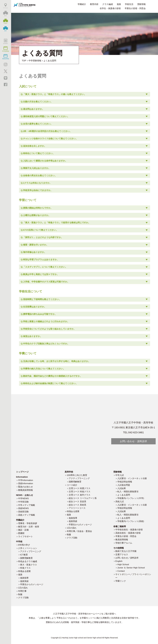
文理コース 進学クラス (80, 495)
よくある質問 (124, 495)
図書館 (21, 533)
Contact (121, 571)
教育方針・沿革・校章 (29, 527)
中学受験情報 (35, 61)
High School (123, 564)
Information (22, 477)
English (119, 561)
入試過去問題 (124, 485)
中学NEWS (23, 498)
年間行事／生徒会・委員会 (79, 531)
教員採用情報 (122, 540)
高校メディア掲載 (27, 515)
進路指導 (24, 578)
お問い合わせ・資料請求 (133, 441)
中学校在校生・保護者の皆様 (129, 530)
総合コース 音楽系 (77, 502)
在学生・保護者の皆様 (110, 8)
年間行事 (22, 591)
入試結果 (122, 488)
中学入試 (120, 475)
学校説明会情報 (125, 482)
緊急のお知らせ (25, 487)
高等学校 (69, 472)
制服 (20, 594)
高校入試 (120, 502)
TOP (24, 61)
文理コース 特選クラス (80, 488)
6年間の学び (24, 545)
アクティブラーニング (31, 551)
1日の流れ (23, 588)
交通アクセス (122, 554)
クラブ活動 (23, 598)
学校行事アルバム (124, 543)
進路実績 (24, 581)
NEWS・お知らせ (25, 495)
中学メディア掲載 (27, 505)
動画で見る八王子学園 (126, 551)
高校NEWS (23, 508)
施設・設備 (23, 530)
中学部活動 (23, 502)
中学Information (26, 480)
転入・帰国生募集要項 (128, 492)
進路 (20, 575)
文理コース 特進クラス (80, 492)
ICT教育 (24, 555)
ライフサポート (25, 536)
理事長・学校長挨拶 (28, 523)
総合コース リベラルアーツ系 (83, 498)
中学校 (19, 542)
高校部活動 (23, 512)
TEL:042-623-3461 (133, 432)
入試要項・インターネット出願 (132, 478)
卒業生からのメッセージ (32, 584)
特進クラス (25, 568)
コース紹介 (72, 485)
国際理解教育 (26, 558)
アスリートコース (77, 508)
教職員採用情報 (25, 490)
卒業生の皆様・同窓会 (135, 8)
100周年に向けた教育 (77, 475)
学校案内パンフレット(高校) (131, 521)
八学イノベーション (28, 548)
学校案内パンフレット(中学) (131, 498)
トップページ (22, 472)
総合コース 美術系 (77, 505)
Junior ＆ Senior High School (131, 568)
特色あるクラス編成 (28, 561)
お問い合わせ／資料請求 (127, 558)
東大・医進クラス (29, 565)
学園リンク (121, 581)
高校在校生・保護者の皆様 (128, 533)
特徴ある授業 (24, 571)
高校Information (26, 483)
